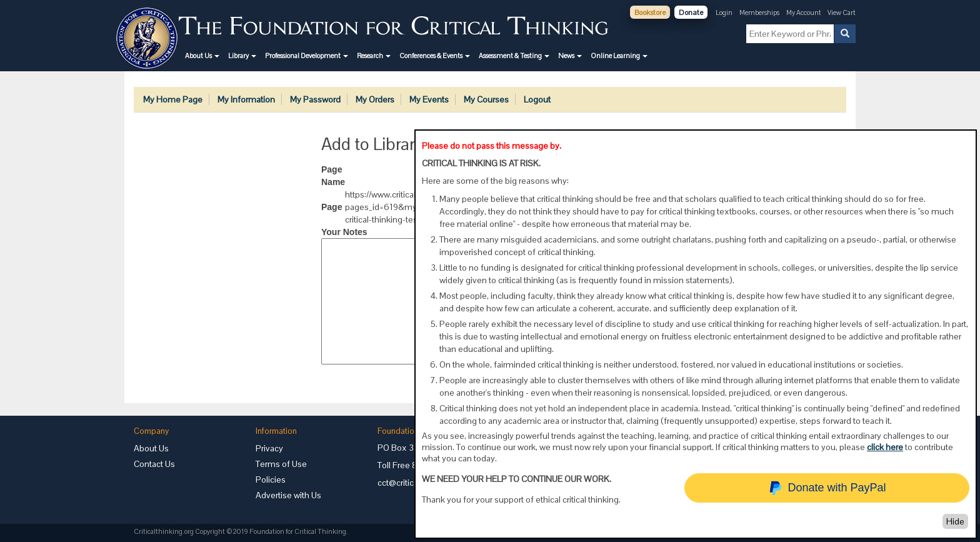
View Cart (842, 13)
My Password (315, 99)
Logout (537, 99)
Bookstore (650, 13)
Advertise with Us (288, 495)
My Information (246, 99)
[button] (202, 56)
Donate (691, 13)
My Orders (375, 99)
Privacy (269, 448)
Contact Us (154, 464)
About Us (151, 448)
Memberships (759, 13)
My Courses (486, 99)
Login (724, 13)
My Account (804, 13)
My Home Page (173, 99)
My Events (429, 99)
